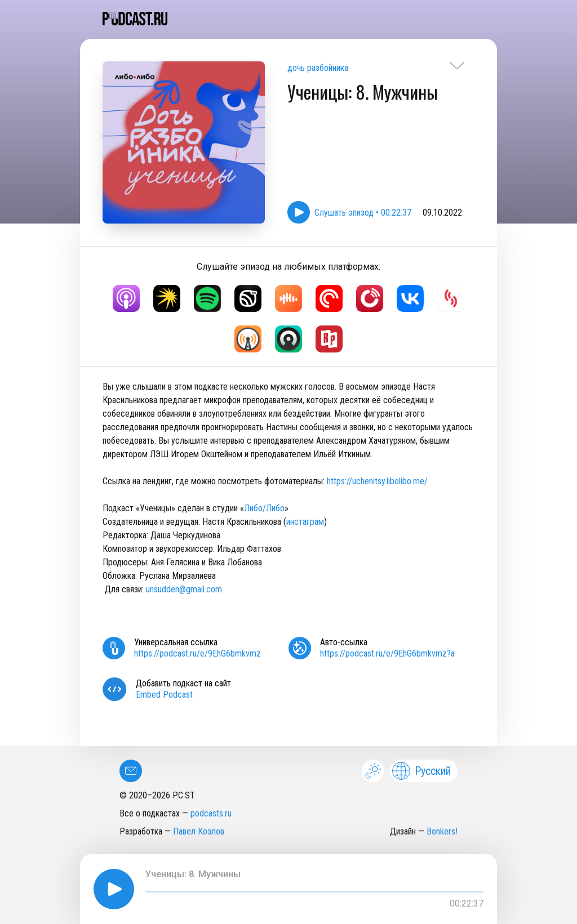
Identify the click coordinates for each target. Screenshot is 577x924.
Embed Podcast (164, 695)
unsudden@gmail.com (184, 589)
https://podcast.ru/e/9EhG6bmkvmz (197, 653)
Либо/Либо (264, 508)
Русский (421, 771)
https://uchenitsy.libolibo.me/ (377, 481)
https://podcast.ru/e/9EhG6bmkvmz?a (387, 653)
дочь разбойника (318, 68)
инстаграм (305, 522)
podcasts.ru (211, 813)
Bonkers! (442, 831)
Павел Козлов (199, 831)
